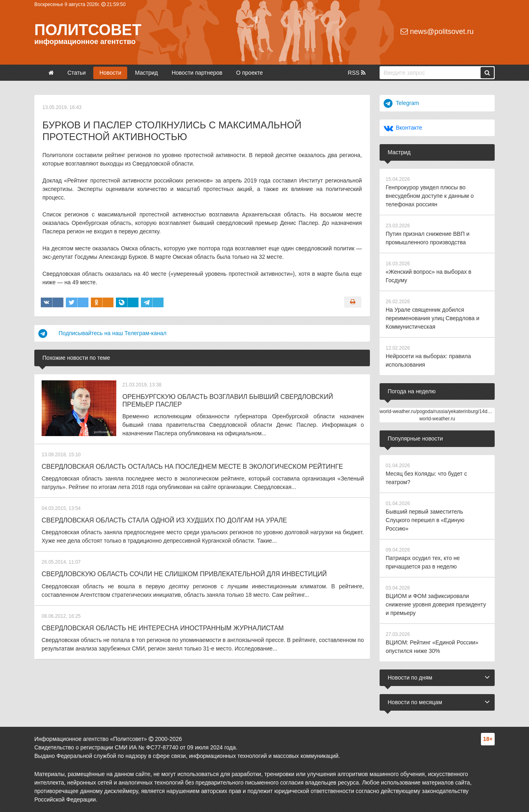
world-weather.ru (437, 419)
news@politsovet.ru (437, 31)
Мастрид (146, 73)
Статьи (77, 73)
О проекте (250, 73)
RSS (357, 73)
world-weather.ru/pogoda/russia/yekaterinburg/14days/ (438, 411)
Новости (110, 73)
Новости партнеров (197, 73)
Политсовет (88, 30)
